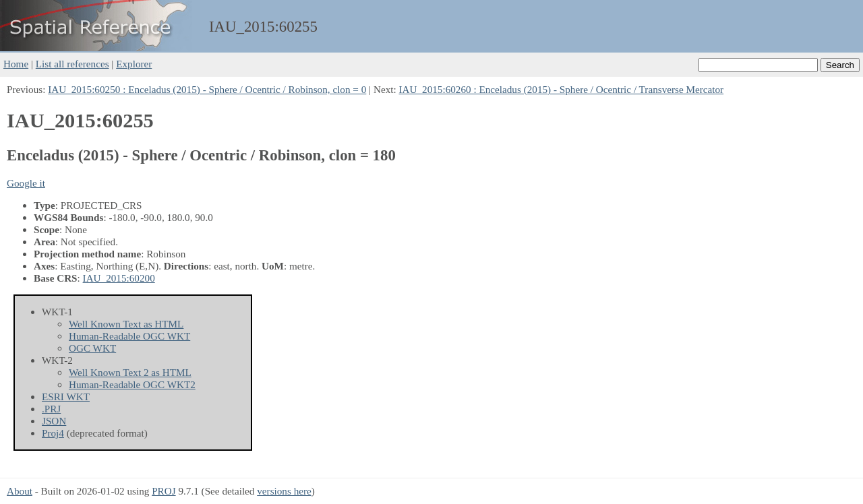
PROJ (163, 491)
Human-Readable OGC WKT (129, 336)
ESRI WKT (66, 397)
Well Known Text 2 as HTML (130, 372)
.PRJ (51, 409)
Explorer (134, 64)
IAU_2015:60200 (119, 278)
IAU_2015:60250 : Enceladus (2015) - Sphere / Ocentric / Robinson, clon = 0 (207, 89)
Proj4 (53, 433)
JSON (54, 421)
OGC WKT (92, 348)
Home (16, 64)
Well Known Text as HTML (126, 324)
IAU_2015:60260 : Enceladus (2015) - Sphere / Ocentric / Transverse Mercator (562, 89)
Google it (26, 183)
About (20, 491)
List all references (72, 64)
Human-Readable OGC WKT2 (132, 384)
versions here (284, 491)
